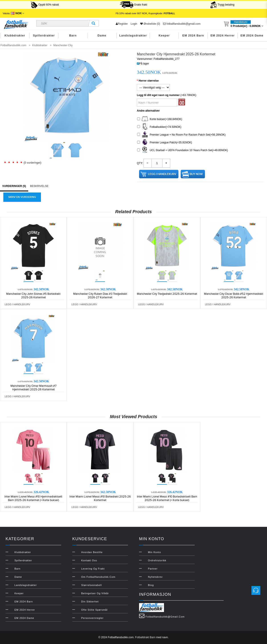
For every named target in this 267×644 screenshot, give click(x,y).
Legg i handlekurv (162, 174)
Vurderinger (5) (14, 186)
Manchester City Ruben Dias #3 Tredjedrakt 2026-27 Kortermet (100, 296)
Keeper (164, 35)
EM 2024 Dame (252, 35)
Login (134, 24)
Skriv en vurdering (22, 197)
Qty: (140, 163)
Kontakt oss (89, 560)
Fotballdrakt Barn (145, 637)
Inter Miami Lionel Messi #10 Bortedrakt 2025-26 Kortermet (100, 498)
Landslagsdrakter (133, 35)
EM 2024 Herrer (223, 35)
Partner (153, 569)
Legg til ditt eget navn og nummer (158, 95)
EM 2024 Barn (193, 35)
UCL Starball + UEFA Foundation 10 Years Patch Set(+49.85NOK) (182, 150)
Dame (102, 35)
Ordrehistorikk (157, 560)
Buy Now (196, 174)
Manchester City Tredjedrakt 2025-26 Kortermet (167, 294)
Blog (151, 585)
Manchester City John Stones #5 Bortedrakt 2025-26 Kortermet (33, 296)
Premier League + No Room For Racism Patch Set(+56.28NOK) (181, 135)
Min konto (155, 552)
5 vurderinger (33, 163)
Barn (73, 35)
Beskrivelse (39, 186)
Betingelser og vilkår (95, 593)
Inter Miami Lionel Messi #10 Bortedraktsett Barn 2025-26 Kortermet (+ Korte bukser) (167, 498)
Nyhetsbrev (155, 577)
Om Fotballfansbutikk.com (98, 577)
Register (122, 24)
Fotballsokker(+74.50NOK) (159, 127)
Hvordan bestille (92, 552)
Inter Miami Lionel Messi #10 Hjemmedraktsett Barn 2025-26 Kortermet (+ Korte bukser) (33, 498)
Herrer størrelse (149, 81)
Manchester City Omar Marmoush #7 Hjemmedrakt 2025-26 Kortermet (33, 388)
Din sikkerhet (90, 602)
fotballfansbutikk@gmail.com (182, 24)
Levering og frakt (93, 569)
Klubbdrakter (15, 35)
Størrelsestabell (91, 585)
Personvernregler (92, 618)
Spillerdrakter (44, 35)
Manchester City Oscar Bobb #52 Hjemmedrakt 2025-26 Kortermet (234, 296)
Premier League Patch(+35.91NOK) (165, 143)
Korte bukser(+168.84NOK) (160, 119)
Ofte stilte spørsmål (94, 610)
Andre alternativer (148, 111)
